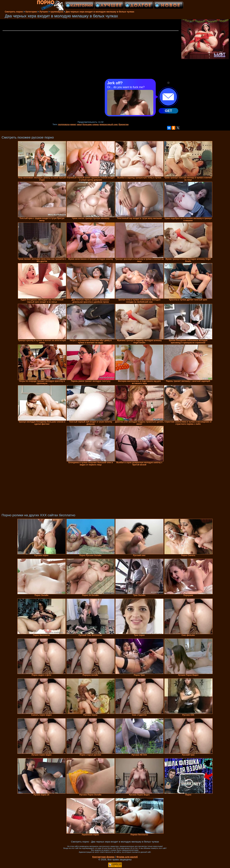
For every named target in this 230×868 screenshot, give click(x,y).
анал (79, 124)
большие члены (91, 124)
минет (73, 124)
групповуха (64, 124)
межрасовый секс (109, 124)
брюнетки (124, 124)
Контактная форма (103, 857)
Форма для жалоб (127, 857)
